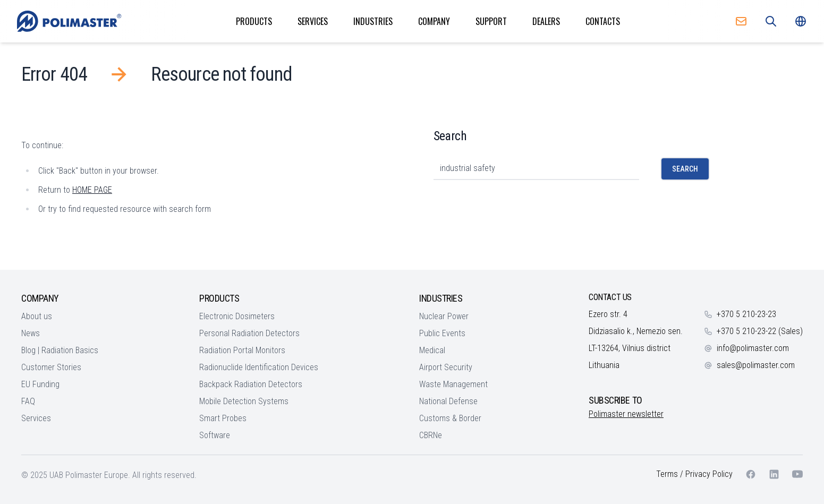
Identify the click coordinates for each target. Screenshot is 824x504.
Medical (432, 350)
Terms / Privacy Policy (694, 474)
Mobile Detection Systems (244, 401)
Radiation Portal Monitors (242, 350)
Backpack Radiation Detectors (251, 384)
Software (215, 435)
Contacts (603, 21)
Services (313, 21)
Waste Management (453, 384)
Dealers (546, 21)
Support (491, 21)
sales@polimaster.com (756, 365)
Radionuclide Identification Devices (259, 367)
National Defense (448, 401)
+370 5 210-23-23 (746, 314)
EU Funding (40, 384)
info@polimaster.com (753, 348)
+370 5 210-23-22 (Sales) (760, 331)
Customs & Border (450, 418)
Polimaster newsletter (626, 414)
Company (434, 21)
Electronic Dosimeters (237, 316)
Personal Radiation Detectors (249, 333)
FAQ (28, 401)
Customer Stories (51, 367)
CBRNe (431, 435)
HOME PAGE (92, 190)
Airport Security (446, 367)
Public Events (442, 333)
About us (37, 316)
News (31, 333)
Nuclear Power (444, 316)
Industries (373, 21)
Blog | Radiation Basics (60, 350)
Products (254, 21)
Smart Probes (223, 418)
